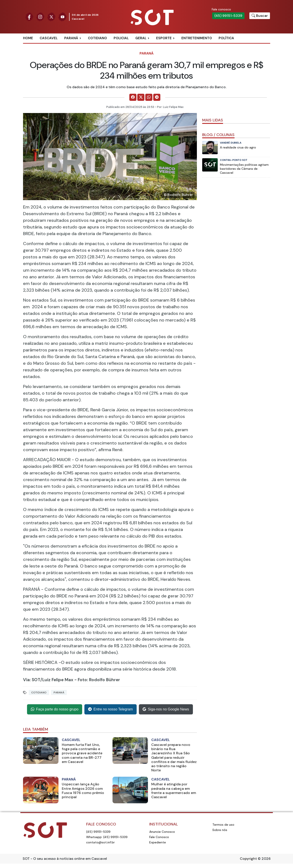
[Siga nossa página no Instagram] (40, 17)
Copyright (248, 859)
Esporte (164, 38)
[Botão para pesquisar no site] (260, 16)
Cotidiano (97, 38)
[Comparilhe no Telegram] (157, 97)
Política (226, 38)
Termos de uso (223, 825)
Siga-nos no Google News (166, 709)
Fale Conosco (159, 837)
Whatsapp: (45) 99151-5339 (107, 837)
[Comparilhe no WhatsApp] (149, 97)
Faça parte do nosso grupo (55, 709)
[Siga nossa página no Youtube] (62, 17)
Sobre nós (220, 830)
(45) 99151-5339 (228, 16)
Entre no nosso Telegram (111, 709)
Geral (141, 38)
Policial (121, 38)
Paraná (71, 38)
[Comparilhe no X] (141, 97)
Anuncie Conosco (162, 832)
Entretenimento (197, 38)
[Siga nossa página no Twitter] (51, 17)
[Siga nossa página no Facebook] (29, 17)
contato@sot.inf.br (100, 842)
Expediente (158, 842)
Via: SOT (32, 680)
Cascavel (49, 38)
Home (28, 38)
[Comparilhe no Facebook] (133, 97)
